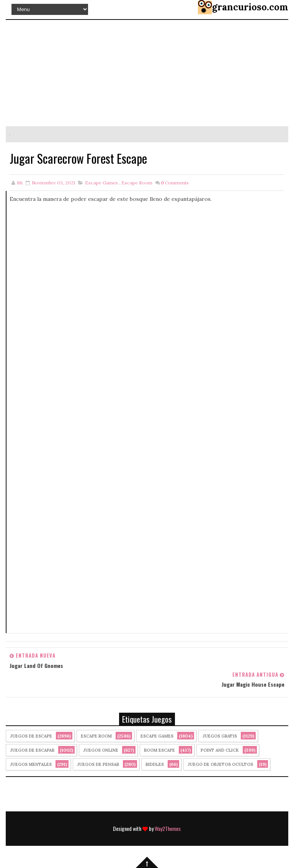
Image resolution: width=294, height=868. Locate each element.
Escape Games (101, 183)
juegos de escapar (32, 750)
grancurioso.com (250, 7)
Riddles (155, 764)
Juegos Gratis (220, 736)
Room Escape (159, 750)
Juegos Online (101, 750)
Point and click (220, 750)
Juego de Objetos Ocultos (220, 764)
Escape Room (137, 183)
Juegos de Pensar (98, 764)
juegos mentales (31, 764)
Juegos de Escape (31, 736)
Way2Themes (168, 828)
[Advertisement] (147, 286)
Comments (175, 183)
